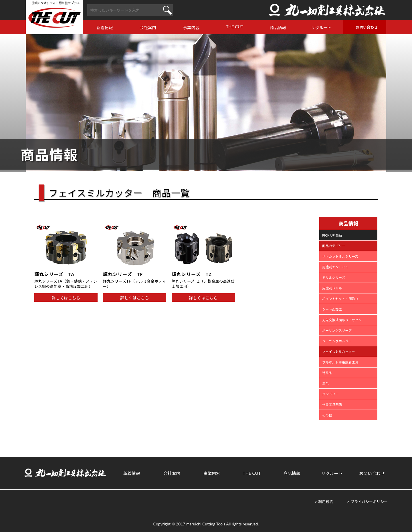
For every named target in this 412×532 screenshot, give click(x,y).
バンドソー (330, 394)
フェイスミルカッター (338, 352)
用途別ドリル (332, 288)
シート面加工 (332, 309)
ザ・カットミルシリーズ (340, 256)
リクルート (321, 28)
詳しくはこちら (66, 298)
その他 (327, 415)
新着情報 (105, 28)
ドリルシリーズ (334, 278)
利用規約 (326, 502)
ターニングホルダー (337, 341)
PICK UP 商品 (332, 235)
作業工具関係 (332, 405)
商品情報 (278, 28)
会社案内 (148, 28)
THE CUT (235, 27)
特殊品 (327, 373)
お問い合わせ (367, 27)
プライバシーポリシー (369, 502)
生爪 (325, 383)
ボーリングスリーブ (337, 330)
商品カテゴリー (334, 246)
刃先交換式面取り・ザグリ (342, 320)
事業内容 (191, 28)
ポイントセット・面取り (340, 299)
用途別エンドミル (335, 267)
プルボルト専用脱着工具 (340, 362)
